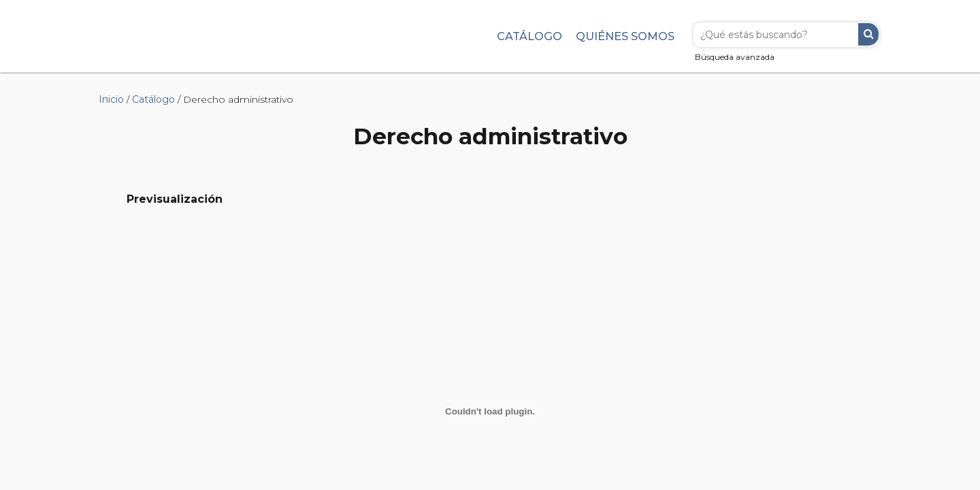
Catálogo (529, 36)
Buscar (868, 34)
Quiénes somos (625, 36)
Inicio (111, 99)
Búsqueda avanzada (735, 57)
